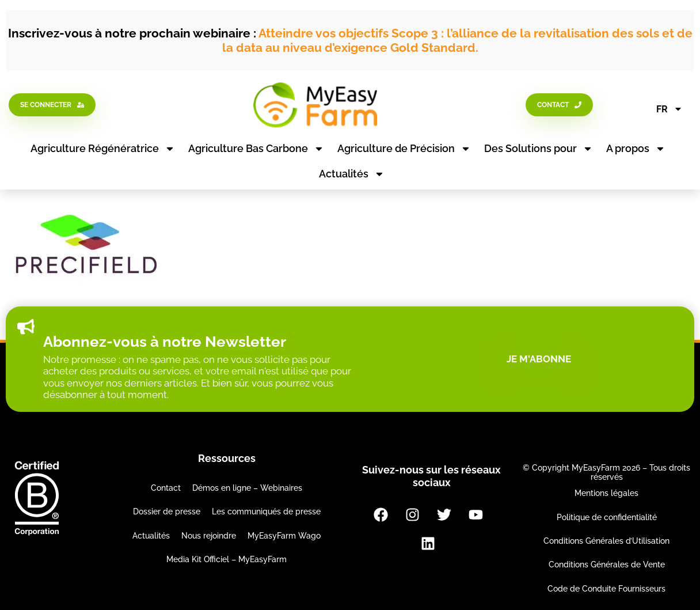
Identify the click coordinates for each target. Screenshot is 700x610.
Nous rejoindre (209, 536)
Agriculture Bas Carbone (256, 149)
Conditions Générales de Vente (607, 564)
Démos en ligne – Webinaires (247, 488)
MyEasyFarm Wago (284, 536)
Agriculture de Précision (404, 149)
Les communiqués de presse (266, 512)
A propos (636, 149)
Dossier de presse (167, 512)
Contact (166, 488)
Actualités (352, 174)
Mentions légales (606, 493)
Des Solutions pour (539, 149)
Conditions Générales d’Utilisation (606, 541)
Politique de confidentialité (607, 517)
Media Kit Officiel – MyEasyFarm (227, 559)
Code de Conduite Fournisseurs (606, 589)
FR (669, 109)
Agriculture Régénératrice (103, 149)
